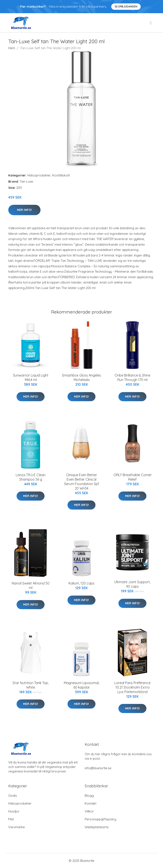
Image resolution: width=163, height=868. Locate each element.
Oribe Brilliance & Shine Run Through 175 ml (132, 377)
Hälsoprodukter (39, 175)
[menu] (151, 23)
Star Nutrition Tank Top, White (31, 685)
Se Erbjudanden (126, 6)
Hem (12, 48)
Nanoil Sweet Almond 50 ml (31, 585)
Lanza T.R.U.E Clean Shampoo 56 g (31, 477)
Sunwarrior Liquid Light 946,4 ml (31, 377)
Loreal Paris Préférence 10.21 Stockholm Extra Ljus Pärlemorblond (132, 687)
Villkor (89, 811)
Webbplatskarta (97, 827)
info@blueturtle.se (98, 768)
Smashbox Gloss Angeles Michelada (81, 377)
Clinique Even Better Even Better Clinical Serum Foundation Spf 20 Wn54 (82, 482)
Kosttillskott (61, 175)
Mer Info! (24, 210)
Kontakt (91, 803)
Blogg (89, 796)
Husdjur (14, 811)
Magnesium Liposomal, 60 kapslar (82, 685)
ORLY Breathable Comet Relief (133, 477)
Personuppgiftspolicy (100, 819)
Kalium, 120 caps (81, 583)
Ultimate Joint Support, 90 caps (132, 584)
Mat (11, 819)
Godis (13, 796)
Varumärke (17, 827)
